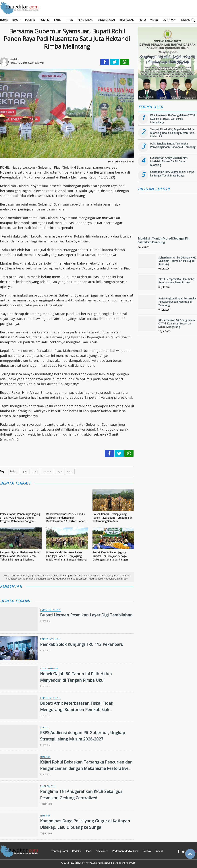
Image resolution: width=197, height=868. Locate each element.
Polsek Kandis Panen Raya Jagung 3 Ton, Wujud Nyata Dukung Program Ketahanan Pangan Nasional (20, 518)
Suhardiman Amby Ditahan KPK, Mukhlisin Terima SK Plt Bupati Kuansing (169, 161)
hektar (14, 471)
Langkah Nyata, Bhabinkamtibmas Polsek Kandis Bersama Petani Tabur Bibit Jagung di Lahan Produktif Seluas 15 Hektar (20, 556)
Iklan (88, 851)
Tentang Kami (59, 851)
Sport (44, 727)
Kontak (147, 851)
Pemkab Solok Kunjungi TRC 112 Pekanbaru (82, 644)
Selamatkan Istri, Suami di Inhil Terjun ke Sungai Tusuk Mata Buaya (172, 174)
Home (4, 20)
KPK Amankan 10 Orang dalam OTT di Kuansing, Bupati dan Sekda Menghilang (173, 119)
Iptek (69, 20)
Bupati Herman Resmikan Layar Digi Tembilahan (86, 615)
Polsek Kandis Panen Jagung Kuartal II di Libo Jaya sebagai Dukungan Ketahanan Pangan (110, 556)
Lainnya (168, 20)
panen (47, 471)
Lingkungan (106, 20)
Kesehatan (127, 20)
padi (35, 471)
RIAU (15, 20)
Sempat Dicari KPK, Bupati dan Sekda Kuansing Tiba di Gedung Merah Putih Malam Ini (172, 133)
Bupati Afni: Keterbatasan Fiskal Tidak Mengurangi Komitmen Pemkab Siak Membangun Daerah (77, 709)
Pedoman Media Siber (125, 851)
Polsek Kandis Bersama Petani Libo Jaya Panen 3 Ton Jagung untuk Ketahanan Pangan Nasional (67, 556)
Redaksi (77, 851)
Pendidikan (85, 20)
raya (59, 471)
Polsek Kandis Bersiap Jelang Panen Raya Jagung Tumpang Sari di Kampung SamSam (112, 518)
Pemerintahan (50, 610)
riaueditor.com (84, 863)
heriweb (132, 863)
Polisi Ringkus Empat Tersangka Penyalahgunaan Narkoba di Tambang (173, 145)
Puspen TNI (48, 786)
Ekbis (58, 20)
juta (25, 471)
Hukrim (44, 20)
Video (154, 20)
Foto (142, 20)
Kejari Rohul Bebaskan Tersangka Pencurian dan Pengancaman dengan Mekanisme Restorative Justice (86, 768)
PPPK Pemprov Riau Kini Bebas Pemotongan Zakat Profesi (177, 281)
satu (70, 471)
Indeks (185, 20)
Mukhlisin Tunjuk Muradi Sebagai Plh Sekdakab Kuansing (164, 240)
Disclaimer (102, 851)
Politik (30, 20)
